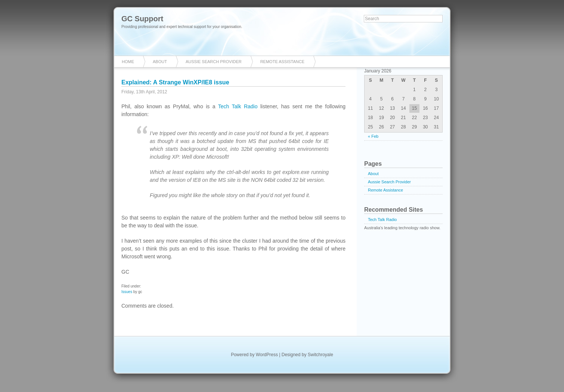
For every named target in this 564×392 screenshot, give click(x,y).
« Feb (373, 136)
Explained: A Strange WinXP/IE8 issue (175, 82)
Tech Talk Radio (238, 106)
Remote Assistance (282, 62)
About (160, 62)
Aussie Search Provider (214, 62)
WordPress (267, 355)
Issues (127, 292)
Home (128, 62)
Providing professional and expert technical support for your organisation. (182, 27)
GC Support (142, 19)
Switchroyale (320, 355)
